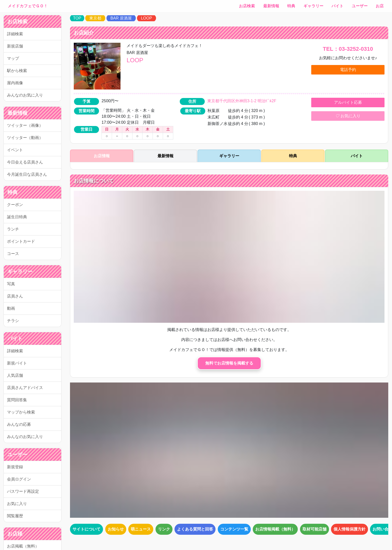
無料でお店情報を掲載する (229, 363)
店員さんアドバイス (25, 388)
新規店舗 (15, 46)
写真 (11, 284)
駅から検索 (17, 71)
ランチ (13, 229)
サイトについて (86, 529)
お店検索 (247, 6)
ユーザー (360, 6)
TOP (77, 18)
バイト (337, 6)
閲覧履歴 (15, 516)
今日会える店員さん (25, 162)
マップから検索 (21, 412)
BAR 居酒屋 (121, 18)
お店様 (15, 534)
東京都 (95, 18)
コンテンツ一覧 (234, 529)
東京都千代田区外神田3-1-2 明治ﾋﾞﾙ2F (242, 101)
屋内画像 (15, 83)
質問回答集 (17, 400)
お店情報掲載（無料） (275, 529)
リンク (164, 529)
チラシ (13, 321)
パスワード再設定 (23, 491)
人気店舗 (15, 375)
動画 (11, 308)
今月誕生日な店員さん (27, 174)
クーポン (15, 205)
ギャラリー (313, 6)
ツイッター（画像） (25, 125)
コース (13, 254)
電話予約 (348, 70)
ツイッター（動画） (25, 138)
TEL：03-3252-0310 (348, 49)
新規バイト (17, 363)
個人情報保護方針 (349, 529)
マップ (13, 58)
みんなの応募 (19, 424)
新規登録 (15, 467)
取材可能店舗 (314, 529)
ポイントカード (21, 241)
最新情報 (271, 6)
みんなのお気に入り (25, 95)
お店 (380, 6)
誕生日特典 (17, 217)
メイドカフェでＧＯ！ (28, 6)
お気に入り (17, 504)
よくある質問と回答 (195, 529)
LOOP (146, 18)
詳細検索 (15, 34)
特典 (291, 6)
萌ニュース (141, 529)
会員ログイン (19, 479)
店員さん (15, 296)
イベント (15, 150)
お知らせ (116, 529)
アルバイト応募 (348, 102)
